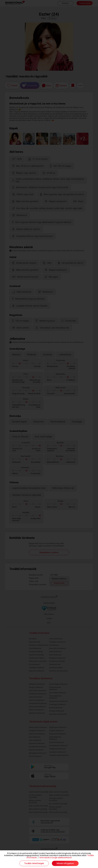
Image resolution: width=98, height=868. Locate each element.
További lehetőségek (34, 863)
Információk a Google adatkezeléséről (56, 858)
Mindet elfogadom (65, 863)
